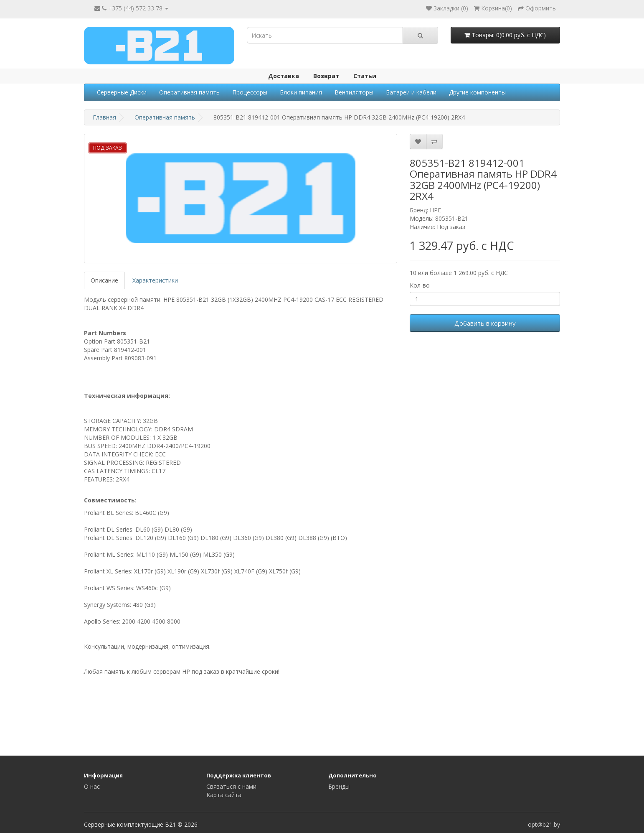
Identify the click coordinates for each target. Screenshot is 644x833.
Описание (104, 280)
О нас (92, 786)
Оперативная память (189, 92)
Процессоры (250, 92)
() (493, 8)
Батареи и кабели (411, 92)
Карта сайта (224, 795)
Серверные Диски (122, 92)
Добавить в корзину (485, 323)
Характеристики (155, 280)
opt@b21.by (544, 824)
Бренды (339, 786)
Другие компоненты (477, 92)
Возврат (326, 76)
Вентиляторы (354, 92)
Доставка (284, 76)
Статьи (365, 76)
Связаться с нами (231, 786)
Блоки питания (301, 92)
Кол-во (420, 285)
